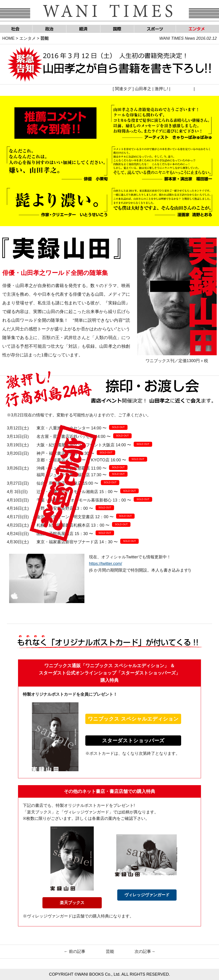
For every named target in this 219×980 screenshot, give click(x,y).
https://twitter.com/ (106, 564)
